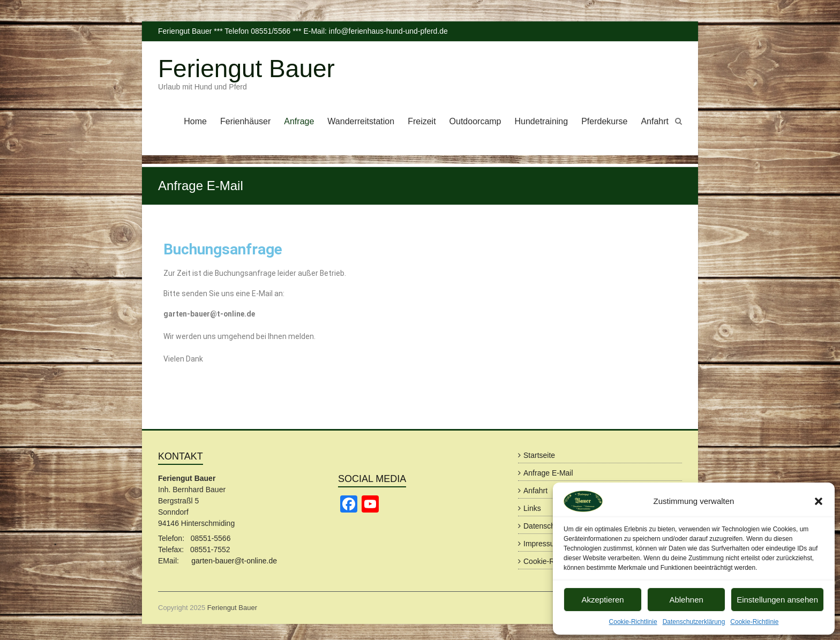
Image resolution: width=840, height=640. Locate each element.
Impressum (542, 544)
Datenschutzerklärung (694, 622)
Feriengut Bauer (246, 69)
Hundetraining (542, 121)
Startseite (539, 455)
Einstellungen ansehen (777, 600)
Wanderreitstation (361, 121)
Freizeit (422, 121)
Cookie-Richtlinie (633, 622)
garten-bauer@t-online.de (234, 561)
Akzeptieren (602, 600)
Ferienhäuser (245, 121)
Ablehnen (686, 600)
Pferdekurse (604, 121)
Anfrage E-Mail (548, 473)
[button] (819, 501)
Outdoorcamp (475, 121)
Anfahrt (655, 121)
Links (532, 508)
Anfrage (299, 121)
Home (195, 121)
